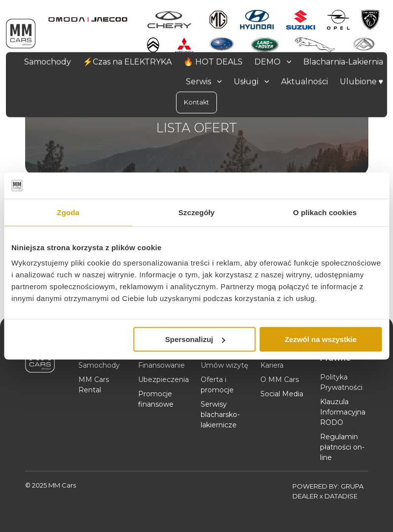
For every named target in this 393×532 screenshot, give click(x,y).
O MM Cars (280, 380)
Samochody (99, 365)
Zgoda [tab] (68, 212)
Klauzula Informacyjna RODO (343, 412)
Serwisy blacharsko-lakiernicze (220, 415)
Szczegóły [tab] (196, 212)
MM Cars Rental (94, 385)
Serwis (204, 81)
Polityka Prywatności (341, 382)
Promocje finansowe (156, 399)
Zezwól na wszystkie (321, 339)
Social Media (282, 394)
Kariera (272, 365)
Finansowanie (161, 365)
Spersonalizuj (195, 339)
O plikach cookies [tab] (325, 212)
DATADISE (341, 496)
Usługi (251, 81)
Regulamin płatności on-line (342, 447)
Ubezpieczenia (163, 380)
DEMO (273, 61)
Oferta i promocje (217, 385)
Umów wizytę (224, 365)
